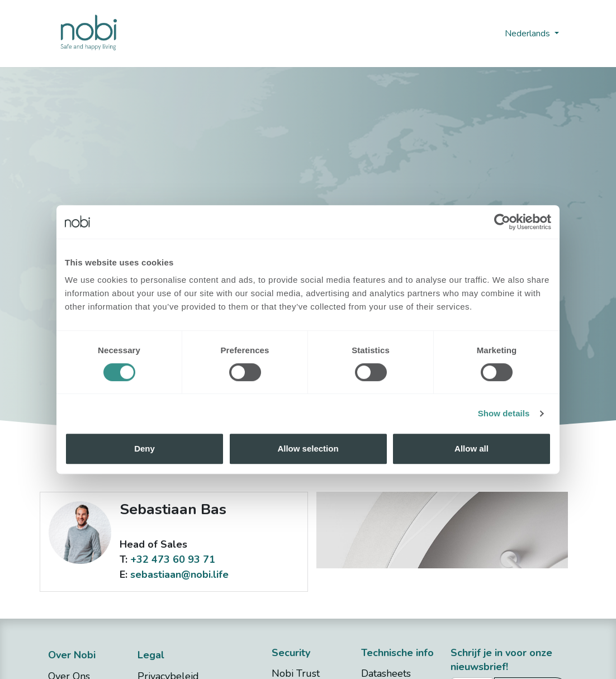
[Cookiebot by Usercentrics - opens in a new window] (502, 222)
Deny (144, 448)
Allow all (472, 448)
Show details (504, 413)
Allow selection (308, 448)
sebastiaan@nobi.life (179, 574)
